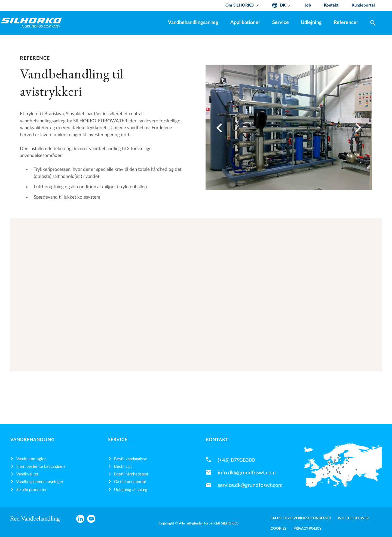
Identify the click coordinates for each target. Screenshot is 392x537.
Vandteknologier (31, 459)
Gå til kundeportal (130, 482)
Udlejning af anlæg (131, 490)
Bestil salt (123, 467)
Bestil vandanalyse (131, 459)
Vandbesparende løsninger (40, 482)
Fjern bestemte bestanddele (41, 467)
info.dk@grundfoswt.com (247, 473)
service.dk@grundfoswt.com (250, 485)
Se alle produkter (31, 490)
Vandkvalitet (27, 474)
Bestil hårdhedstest (131, 474)
